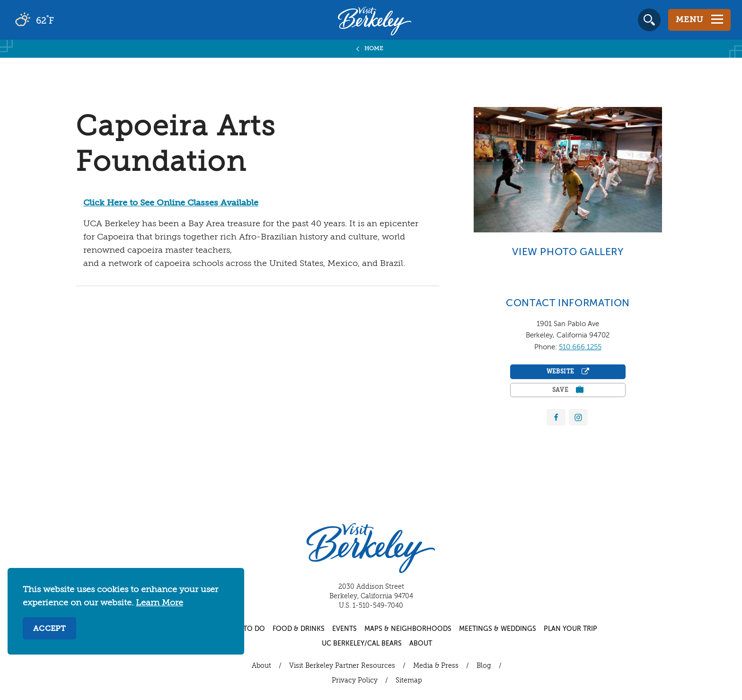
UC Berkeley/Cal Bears (362, 644)
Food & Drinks (299, 629)
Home (374, 49)
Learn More (159, 603)
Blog (484, 666)
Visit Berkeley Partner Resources (342, 666)
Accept (49, 629)
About (421, 644)
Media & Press (436, 666)
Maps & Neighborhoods (408, 629)
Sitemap (409, 681)
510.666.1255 (580, 347)
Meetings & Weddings (498, 629)
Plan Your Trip (570, 629)
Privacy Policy (355, 681)
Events (344, 629)
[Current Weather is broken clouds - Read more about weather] (61, 20)
